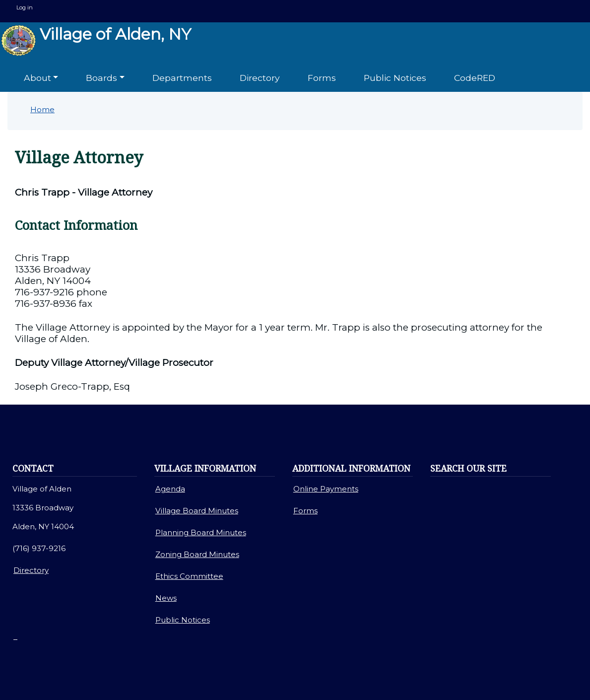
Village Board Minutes (197, 511)
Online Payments (326, 489)
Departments (182, 78)
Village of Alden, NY (96, 40)
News (166, 598)
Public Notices (395, 78)
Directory (260, 78)
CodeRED (475, 78)
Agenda (170, 489)
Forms (322, 78)
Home (42, 109)
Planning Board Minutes (201, 532)
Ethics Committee (189, 576)
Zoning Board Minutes (197, 554)
